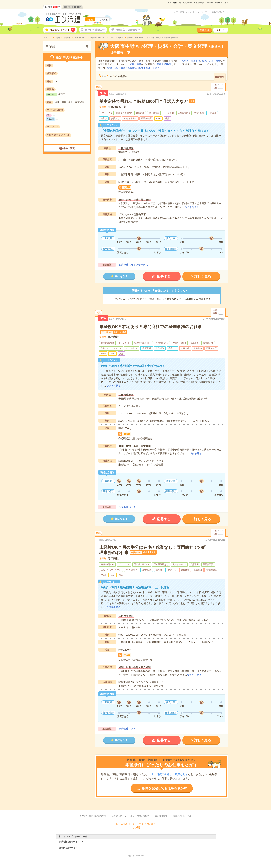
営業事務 (195, 61)
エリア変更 (102, 20)
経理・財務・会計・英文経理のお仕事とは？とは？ (133, 68)
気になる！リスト (63, 30)
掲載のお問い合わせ (220, 12)
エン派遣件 (52, 7)
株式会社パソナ (127, 507)
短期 (132, 64)
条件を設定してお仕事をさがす (164, 788)
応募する (164, 276)
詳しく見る (203, 276)
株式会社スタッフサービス (133, 265)
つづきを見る (192, 207)
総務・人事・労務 (211, 61)
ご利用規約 (117, 816)
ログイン (221, 30)
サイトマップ (201, 12)
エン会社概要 (161, 816)
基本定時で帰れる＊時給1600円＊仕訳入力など (144, 101)
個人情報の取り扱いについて (93, 816)
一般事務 (184, 61)
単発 (139, 64)
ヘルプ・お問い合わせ (182, 12)
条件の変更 (69, 148)
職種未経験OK (164, 64)
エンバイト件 (73, 7)
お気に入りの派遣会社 (128, 30)
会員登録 (204, 30)
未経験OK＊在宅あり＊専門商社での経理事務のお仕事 (151, 327)
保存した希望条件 (95, 30)
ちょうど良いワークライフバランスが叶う (64, 14)
